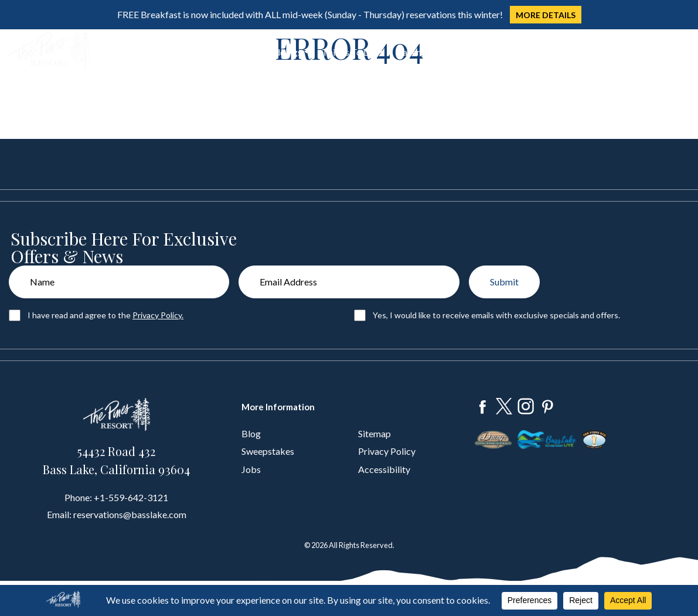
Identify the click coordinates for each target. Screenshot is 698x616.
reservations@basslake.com (130, 514)
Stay (154, 52)
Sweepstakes (268, 451)
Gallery (410, 52)
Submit (504, 282)
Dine (192, 52)
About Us (457, 52)
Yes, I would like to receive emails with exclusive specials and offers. (496, 315)
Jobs (251, 469)
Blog (251, 433)
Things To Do (349, 52)
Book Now (651, 50)
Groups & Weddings (261, 52)
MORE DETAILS (546, 15)
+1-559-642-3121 (131, 497)
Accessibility (384, 469)
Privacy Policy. (158, 315)
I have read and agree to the (105, 315)
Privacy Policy (387, 451)
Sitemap (374, 433)
